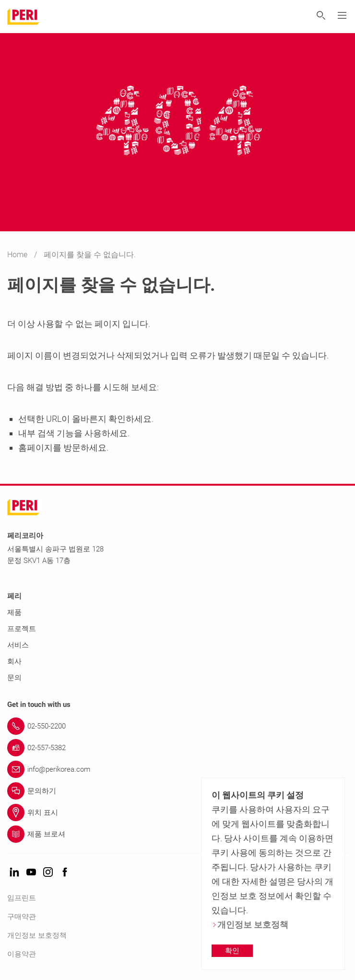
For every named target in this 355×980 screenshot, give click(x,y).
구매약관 (22, 917)
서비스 (18, 645)
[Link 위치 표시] (177, 813)
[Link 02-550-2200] (177, 726)
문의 (14, 678)
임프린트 (22, 898)
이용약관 (22, 954)
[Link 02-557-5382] (177, 748)
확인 (232, 951)
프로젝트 (22, 629)
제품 (14, 612)
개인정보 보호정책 (37, 935)
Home (18, 255)
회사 (14, 661)
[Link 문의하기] (177, 791)
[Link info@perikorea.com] (177, 769)
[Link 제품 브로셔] (177, 834)
